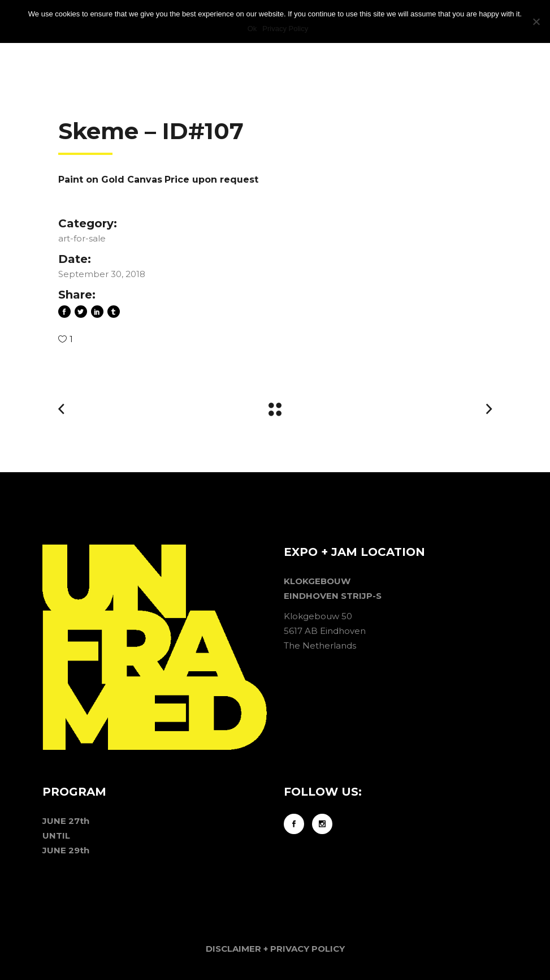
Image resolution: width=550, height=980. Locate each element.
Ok (252, 29)
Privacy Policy (285, 29)
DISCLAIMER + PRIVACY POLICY (275, 949)
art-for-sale (82, 238)
